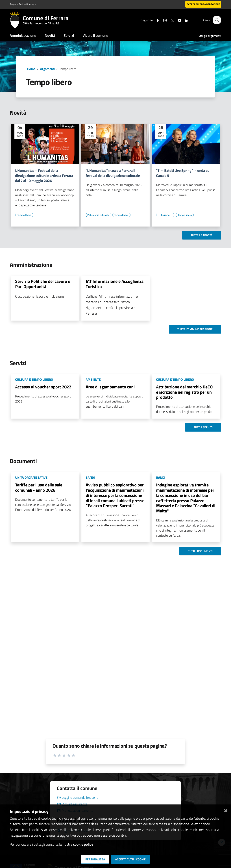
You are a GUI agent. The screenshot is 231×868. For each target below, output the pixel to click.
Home (31, 69)
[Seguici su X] (171, 20)
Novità (50, 35)
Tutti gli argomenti (209, 36)
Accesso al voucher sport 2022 (43, 387)
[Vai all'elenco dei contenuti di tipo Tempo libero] (24, 215)
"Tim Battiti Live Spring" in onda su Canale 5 (183, 173)
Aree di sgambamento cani (110, 387)
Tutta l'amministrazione (195, 329)
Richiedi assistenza (72, 804)
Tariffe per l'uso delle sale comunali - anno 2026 (39, 487)
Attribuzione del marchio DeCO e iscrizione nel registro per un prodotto (184, 392)
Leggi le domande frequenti (78, 798)
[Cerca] (217, 20)
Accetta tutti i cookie (130, 859)
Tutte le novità (202, 235)
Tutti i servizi (203, 427)
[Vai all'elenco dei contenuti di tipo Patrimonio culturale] (98, 215)
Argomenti (47, 69)
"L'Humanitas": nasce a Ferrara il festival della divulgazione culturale (113, 173)
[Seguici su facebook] (156, 20)
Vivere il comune (95, 35)
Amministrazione (23, 35)
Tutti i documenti (200, 551)
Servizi (69, 35)
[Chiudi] (226, 810)
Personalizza (95, 859)
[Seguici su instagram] (163, 20)
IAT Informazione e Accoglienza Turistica (115, 284)
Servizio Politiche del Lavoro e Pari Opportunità (43, 284)
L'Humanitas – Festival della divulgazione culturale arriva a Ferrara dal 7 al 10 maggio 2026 (44, 176)
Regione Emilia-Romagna (23, 4)
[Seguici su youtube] (178, 20)
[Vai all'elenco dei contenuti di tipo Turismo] (165, 215)
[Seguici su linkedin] (185, 20)
